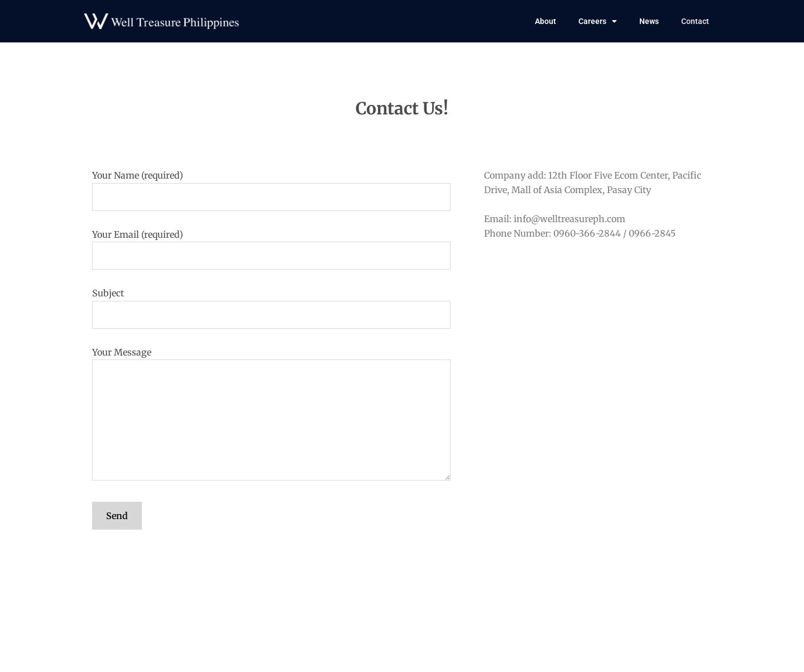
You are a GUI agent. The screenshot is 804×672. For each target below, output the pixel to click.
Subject (271, 308)
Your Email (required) (271, 249)
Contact (695, 21)
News (649, 21)
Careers (598, 21)
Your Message (271, 416)
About (545, 21)
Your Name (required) (271, 190)
